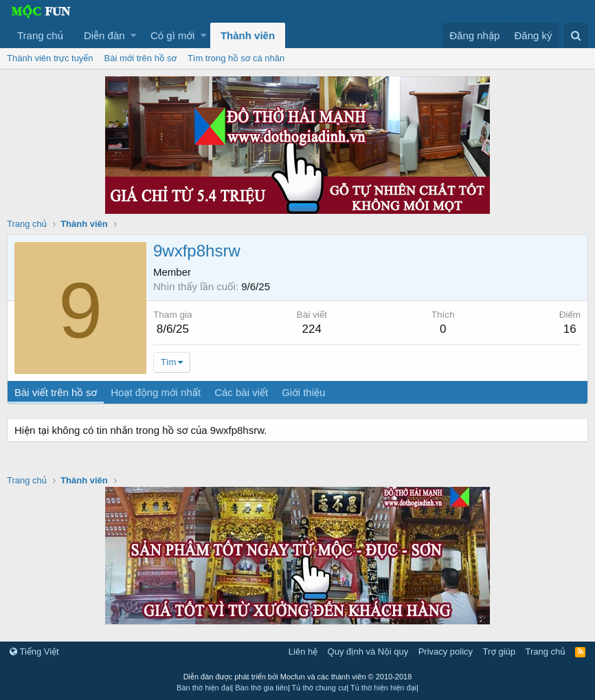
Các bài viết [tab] (241, 392)
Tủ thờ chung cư (319, 688)
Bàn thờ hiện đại (204, 688)
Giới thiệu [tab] (303, 392)
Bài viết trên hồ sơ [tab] (56, 392)
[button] (134, 35)
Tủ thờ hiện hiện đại (383, 688)
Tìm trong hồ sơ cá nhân (236, 58)
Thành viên (248, 35)
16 (570, 329)
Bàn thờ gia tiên (261, 688)
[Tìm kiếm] (576, 35)
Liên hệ (303, 652)
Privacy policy (446, 652)
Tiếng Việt (34, 652)
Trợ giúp (499, 652)
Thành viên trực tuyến (50, 58)
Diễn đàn (104, 35)
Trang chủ (40, 35)
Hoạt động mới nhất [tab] (156, 392)
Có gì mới (172, 35)
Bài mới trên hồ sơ (141, 58)
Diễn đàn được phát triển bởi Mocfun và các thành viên (298, 677)
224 (312, 329)
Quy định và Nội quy (368, 652)
